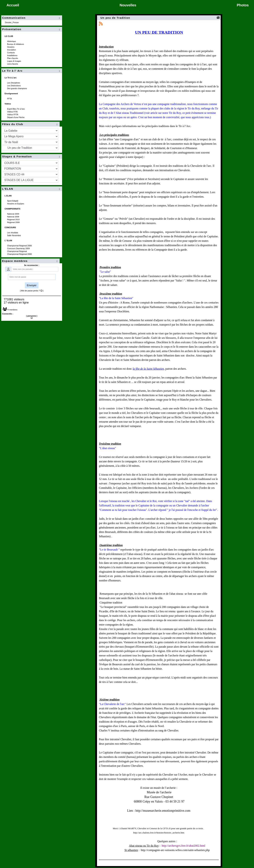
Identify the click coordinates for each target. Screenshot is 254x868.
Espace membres (30, 261)
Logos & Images (14, 61)
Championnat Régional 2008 (20, 246)
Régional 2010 (14, 220)
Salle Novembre (14, 235)
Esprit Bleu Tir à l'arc (16, 109)
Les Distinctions (14, 86)
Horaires (11, 47)
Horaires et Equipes (16, 204)
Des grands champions (17, 88)
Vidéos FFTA (13, 115)
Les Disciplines (14, 83)
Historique (12, 41)
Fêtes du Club (30, 124)
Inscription (12, 50)
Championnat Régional (17, 251)
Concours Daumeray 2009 (19, 248)
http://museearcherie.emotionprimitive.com (163, 811)
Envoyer (32, 285)
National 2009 (13, 214)
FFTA (10, 99)
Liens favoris (13, 64)
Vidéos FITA (13, 112)
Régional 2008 (14, 222)
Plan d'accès (13, 58)
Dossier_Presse (12, 22)
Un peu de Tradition (116, 18)
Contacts (11, 53)
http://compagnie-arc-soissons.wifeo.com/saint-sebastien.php (175, 850)
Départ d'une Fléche (16, 117)
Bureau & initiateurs (16, 44)
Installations (12, 55)
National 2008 (13, 217)
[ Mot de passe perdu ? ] (32, 291)
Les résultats (13, 233)
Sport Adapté (13, 201)
